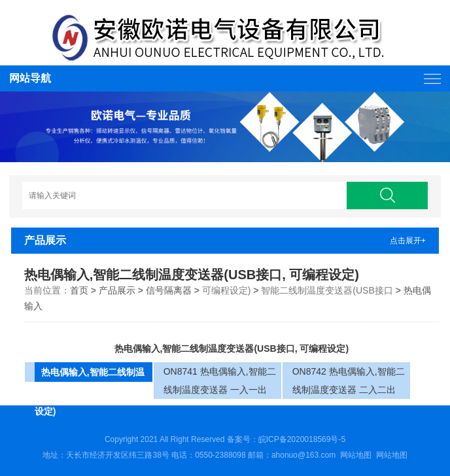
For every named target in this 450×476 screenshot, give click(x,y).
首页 (79, 290)
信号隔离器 (169, 290)
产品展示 (117, 290)
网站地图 (356, 455)
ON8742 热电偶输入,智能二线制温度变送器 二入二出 (349, 381)
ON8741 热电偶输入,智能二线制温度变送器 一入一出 (220, 381)
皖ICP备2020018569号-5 (302, 439)
